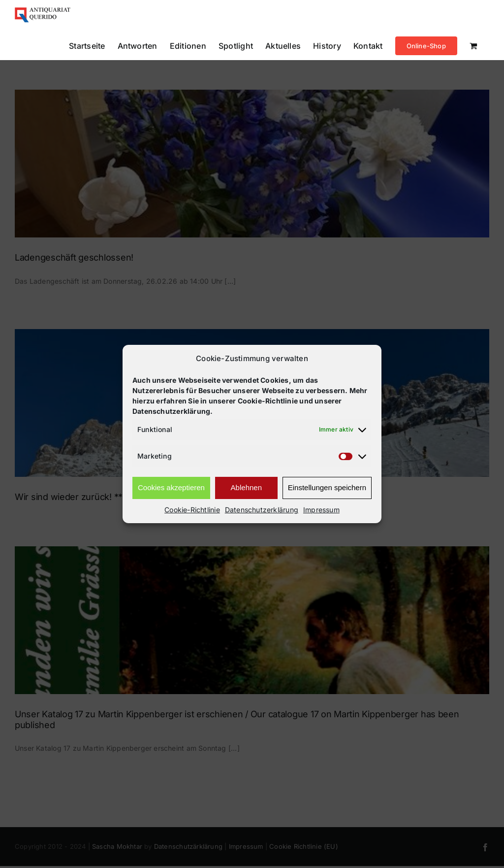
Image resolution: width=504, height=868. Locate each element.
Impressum (321, 510)
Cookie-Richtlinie (192, 510)
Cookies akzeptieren (171, 487)
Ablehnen (246, 487)
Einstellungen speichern (327, 487)
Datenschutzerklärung (262, 510)
